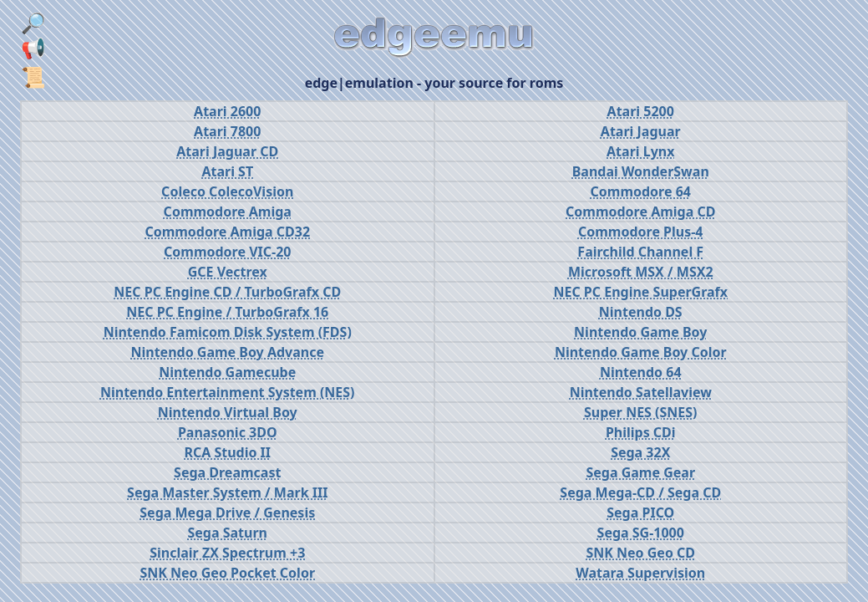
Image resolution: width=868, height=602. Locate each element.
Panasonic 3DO (228, 432)
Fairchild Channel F (640, 252)
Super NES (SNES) (641, 412)
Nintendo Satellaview (641, 392)
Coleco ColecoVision (227, 191)
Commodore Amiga (228, 212)
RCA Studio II (227, 452)
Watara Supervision (640, 573)
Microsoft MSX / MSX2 (641, 272)
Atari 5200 (641, 111)
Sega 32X (640, 452)
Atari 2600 (227, 111)
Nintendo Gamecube (227, 372)
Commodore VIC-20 (227, 252)
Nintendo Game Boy (640, 332)
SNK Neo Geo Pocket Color (227, 573)
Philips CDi (641, 432)
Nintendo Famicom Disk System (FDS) (228, 332)
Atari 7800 (227, 131)
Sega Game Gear (640, 472)
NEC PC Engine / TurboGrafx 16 (227, 312)
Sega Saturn (227, 533)
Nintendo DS (641, 312)
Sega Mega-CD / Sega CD (640, 492)
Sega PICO (640, 513)
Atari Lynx (640, 151)
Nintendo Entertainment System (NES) (228, 392)
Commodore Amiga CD (640, 212)
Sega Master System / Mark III (227, 492)
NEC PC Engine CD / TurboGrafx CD (227, 292)
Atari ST (227, 171)
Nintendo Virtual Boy (228, 412)
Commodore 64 (641, 191)
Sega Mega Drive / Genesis (227, 513)
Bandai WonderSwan (641, 171)
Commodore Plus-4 (641, 232)
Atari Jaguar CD (227, 151)
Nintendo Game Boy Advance (227, 352)
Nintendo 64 (641, 372)
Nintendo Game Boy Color (641, 352)
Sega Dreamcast (227, 472)
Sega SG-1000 (641, 533)
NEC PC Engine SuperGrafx (640, 292)
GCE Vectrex (228, 272)
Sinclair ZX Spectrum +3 (227, 553)
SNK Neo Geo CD (640, 553)
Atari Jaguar (641, 131)
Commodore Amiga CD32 (227, 232)
